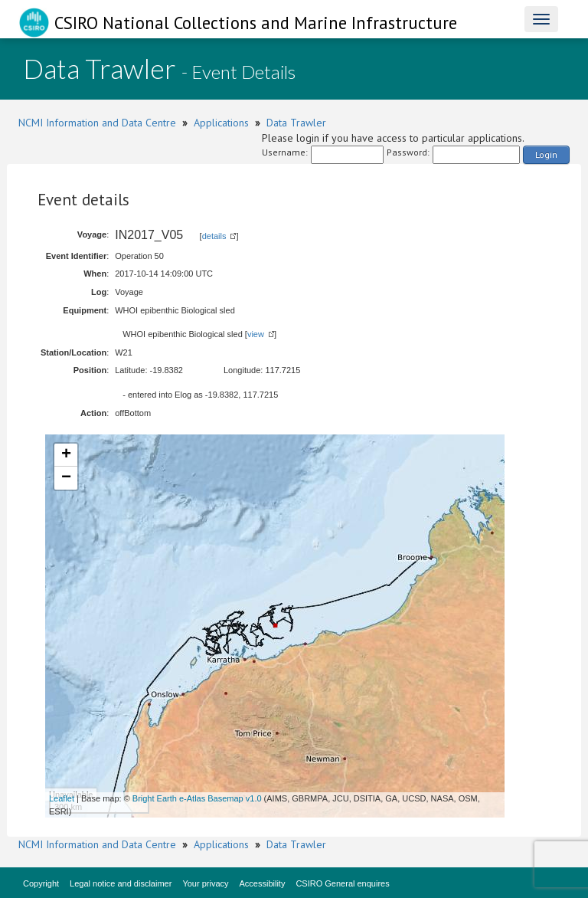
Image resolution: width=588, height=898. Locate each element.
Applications (221, 123)
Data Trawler (296, 123)
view (256, 334)
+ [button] (66, 455)
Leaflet (62, 798)
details (214, 236)
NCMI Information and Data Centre (97, 123)
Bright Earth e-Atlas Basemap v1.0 (197, 798)
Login (546, 154)
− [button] (66, 478)
